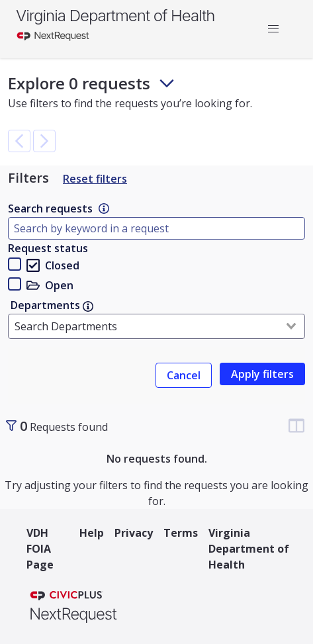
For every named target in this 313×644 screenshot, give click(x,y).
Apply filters (262, 374)
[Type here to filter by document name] (156, 228)
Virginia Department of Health (115, 16)
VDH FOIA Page (40, 549)
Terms (181, 533)
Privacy (134, 533)
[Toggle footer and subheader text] (167, 83)
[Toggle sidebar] (11, 426)
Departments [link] (52, 305)
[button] (273, 29)
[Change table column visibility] (296, 426)
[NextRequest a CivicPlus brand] (73, 608)
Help (92, 533)
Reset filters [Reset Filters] (95, 179)
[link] (104, 208)
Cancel (184, 375)
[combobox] (156, 326)
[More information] (104, 208)
